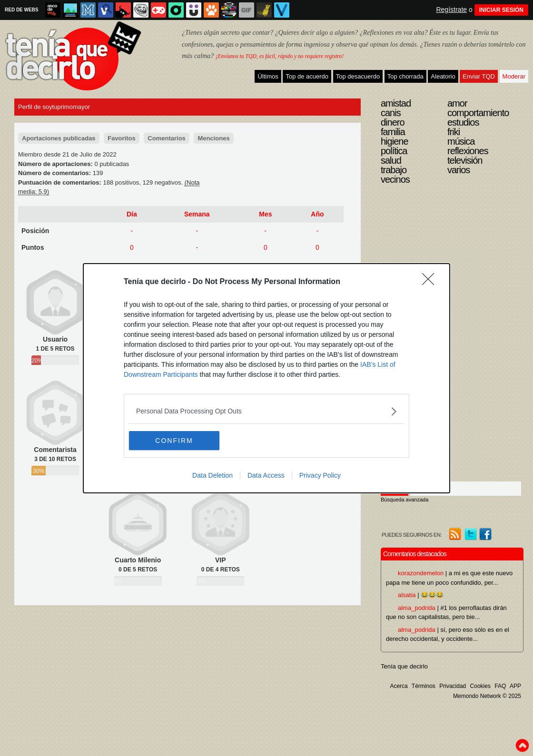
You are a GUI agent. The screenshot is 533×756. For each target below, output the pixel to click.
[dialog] (266, 378)
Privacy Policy (320, 475)
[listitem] (266, 411)
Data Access (266, 475)
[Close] (431, 282)
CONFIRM (174, 441)
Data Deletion (212, 475)
